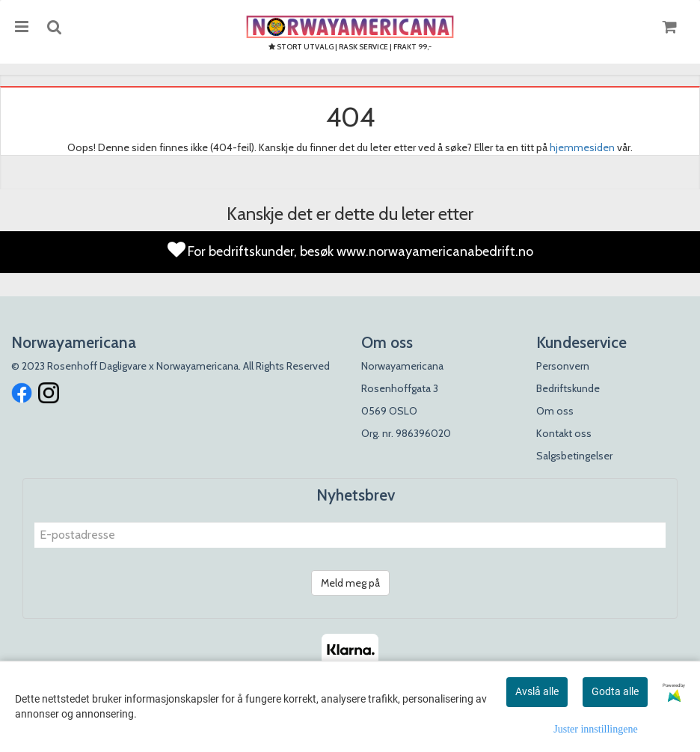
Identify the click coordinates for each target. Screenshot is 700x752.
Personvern (563, 366)
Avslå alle (537, 691)
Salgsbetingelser (574, 456)
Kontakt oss (564, 433)
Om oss (555, 411)
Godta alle (615, 691)
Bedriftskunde (568, 388)
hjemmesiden (582, 147)
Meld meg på (350, 583)
